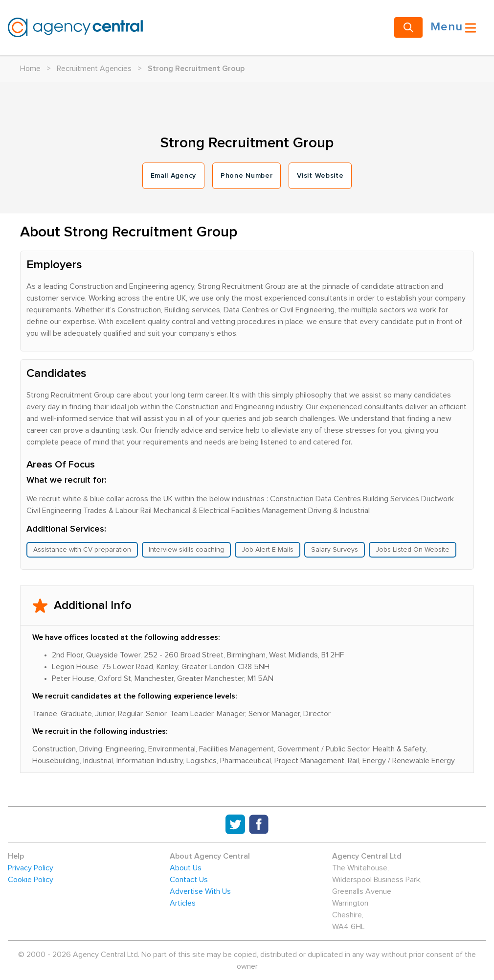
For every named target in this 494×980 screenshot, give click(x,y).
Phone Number (247, 176)
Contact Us (189, 880)
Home (30, 69)
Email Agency (173, 176)
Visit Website (320, 176)
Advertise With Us (200, 891)
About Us (186, 868)
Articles (183, 903)
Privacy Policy (31, 868)
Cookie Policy (31, 880)
